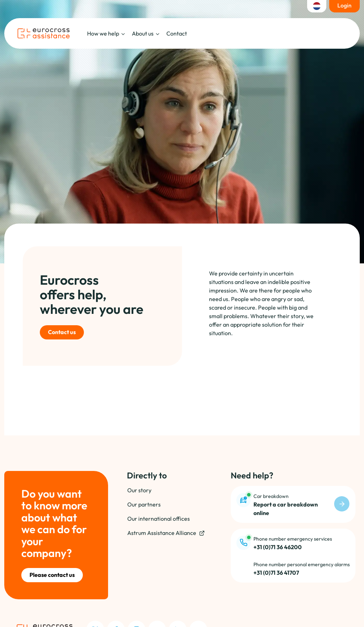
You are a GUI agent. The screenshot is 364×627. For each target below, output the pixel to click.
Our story (139, 490)
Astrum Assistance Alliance (166, 533)
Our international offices (159, 519)
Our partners (144, 504)
